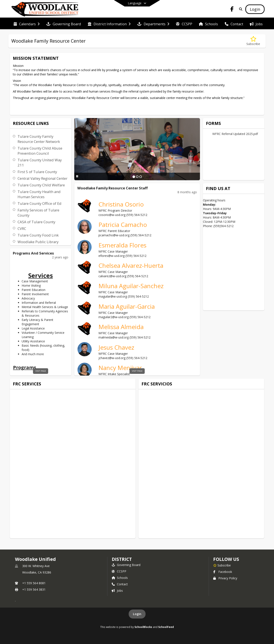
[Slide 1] (134, 177)
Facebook (223, 572)
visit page (137, 371)
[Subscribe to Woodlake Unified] (222, 565)
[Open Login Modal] (255, 9)
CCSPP (119, 571)
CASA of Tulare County (36, 222)
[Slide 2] (137, 177)
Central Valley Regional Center (42, 178)
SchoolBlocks (143, 627)
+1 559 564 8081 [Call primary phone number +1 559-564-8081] (34, 583)
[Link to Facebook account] (232, 10)
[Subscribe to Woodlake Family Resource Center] (253, 41)
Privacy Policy (225, 578)
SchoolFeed (166, 627)
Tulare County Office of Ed (39, 203)
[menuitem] (27, 24)
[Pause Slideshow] (77, 176)
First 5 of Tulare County (37, 172)
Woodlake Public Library (38, 242)
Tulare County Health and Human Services (39, 194)
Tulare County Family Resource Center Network (39, 139)
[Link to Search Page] (240, 9)
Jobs (117, 591)
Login (137, 614)
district (122, 559)
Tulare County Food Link (38, 235)
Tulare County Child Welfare (41, 185)
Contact (120, 584)
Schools (120, 578)
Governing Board (126, 565)
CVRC (22, 228)
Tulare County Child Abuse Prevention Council (40, 151)
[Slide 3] (141, 177)
